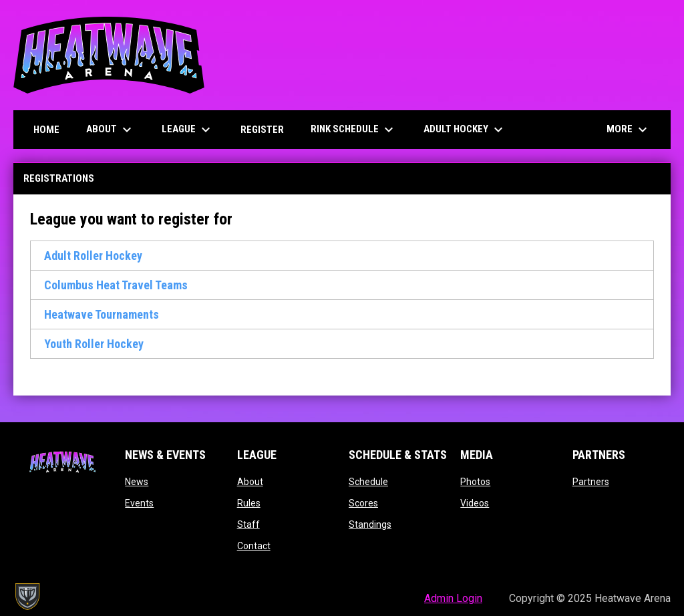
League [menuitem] (188, 130)
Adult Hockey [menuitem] (465, 130)
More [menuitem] (629, 130)
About (250, 482)
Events (139, 503)
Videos (475, 503)
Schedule (368, 482)
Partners (591, 482)
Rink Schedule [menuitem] (359, 130)
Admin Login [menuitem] (453, 598)
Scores (363, 503)
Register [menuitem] (262, 130)
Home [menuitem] (46, 130)
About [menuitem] (111, 130)
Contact (254, 546)
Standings (370, 524)
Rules (249, 503)
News (137, 482)
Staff (248, 524)
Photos (475, 482)
